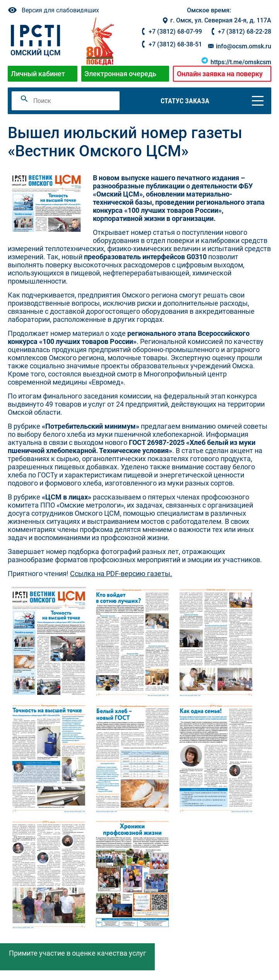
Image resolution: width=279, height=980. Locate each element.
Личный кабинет (38, 74)
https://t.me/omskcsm (236, 62)
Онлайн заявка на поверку (220, 74)
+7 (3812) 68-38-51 (175, 44)
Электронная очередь (120, 74)
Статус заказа (185, 101)
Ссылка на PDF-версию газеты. (121, 574)
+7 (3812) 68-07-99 (175, 32)
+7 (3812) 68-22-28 (245, 32)
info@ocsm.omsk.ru (239, 46)
